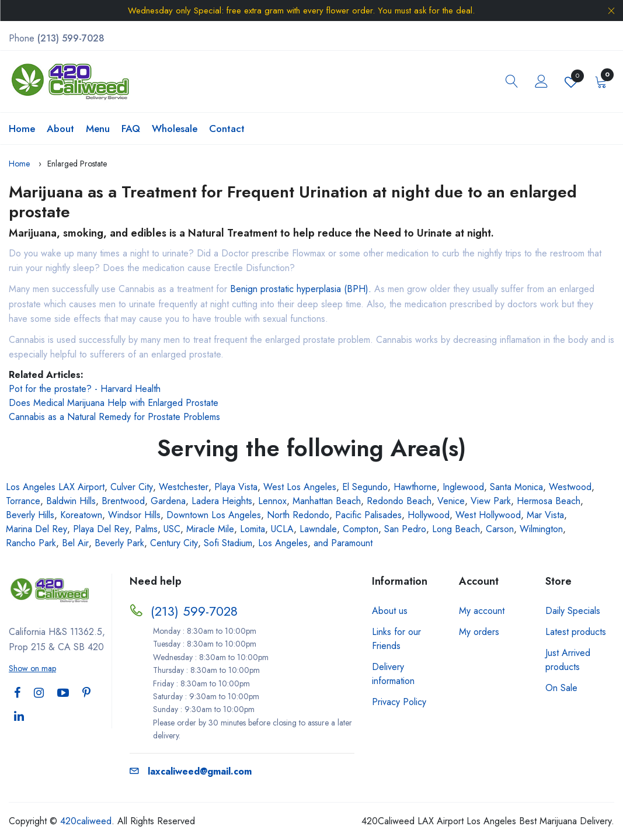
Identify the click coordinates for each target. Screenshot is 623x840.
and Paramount (343, 543)
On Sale (561, 688)
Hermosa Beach (549, 501)
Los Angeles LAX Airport (55, 487)
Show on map (32, 668)
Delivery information (393, 674)
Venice (451, 501)
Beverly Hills (30, 515)
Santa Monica (516, 487)
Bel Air (75, 543)
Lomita (253, 529)
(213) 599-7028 (194, 611)
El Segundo (365, 487)
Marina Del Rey (36, 529)
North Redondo (298, 515)
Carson (500, 529)
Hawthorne (415, 487)
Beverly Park (119, 543)
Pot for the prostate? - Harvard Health (85, 389)
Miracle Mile (210, 529)
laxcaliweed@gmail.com (191, 771)
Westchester (184, 487)
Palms (146, 529)
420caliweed (86, 821)
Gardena (168, 501)
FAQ (131, 129)
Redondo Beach (399, 501)
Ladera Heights (222, 501)
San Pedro (405, 529)
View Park (491, 501)
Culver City (132, 487)
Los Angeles (283, 543)
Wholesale (175, 129)
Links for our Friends (396, 639)
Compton (361, 529)
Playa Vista (236, 487)
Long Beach (456, 529)
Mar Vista (545, 515)
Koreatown (81, 515)
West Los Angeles (300, 487)
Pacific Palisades (368, 515)
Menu (98, 129)
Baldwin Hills (71, 501)
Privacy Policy (399, 702)
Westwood (570, 487)
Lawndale (318, 529)
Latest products (576, 632)
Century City (174, 543)
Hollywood (429, 515)
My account (482, 611)
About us (390, 611)
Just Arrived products (568, 660)
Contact (227, 129)
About (60, 129)
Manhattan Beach (327, 501)
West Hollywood (488, 515)
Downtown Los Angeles (214, 515)
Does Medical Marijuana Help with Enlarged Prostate (114, 403)
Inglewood (463, 487)
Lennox (272, 501)
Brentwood (123, 501)
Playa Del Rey (101, 529)
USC (172, 529)
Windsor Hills (134, 515)
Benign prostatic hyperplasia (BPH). (301, 289)
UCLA (282, 529)
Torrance (23, 501)
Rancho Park (31, 543)
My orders (479, 632)
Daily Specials (573, 611)
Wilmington (541, 529)
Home (22, 129)
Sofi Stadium (228, 543)
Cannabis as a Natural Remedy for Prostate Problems (114, 417)
